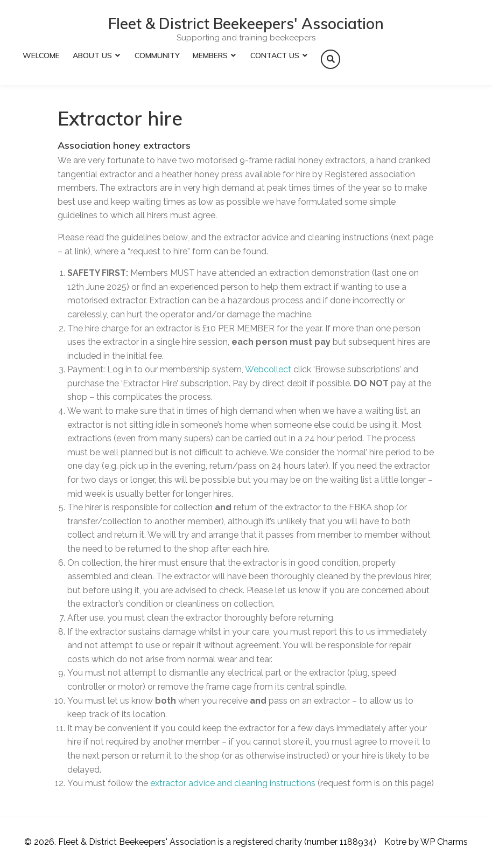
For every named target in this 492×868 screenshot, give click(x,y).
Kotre (395, 842)
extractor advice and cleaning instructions (233, 783)
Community (157, 55)
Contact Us (275, 55)
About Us (92, 55)
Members (210, 55)
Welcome (41, 55)
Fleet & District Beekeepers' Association (246, 24)
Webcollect (268, 369)
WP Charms (444, 842)
